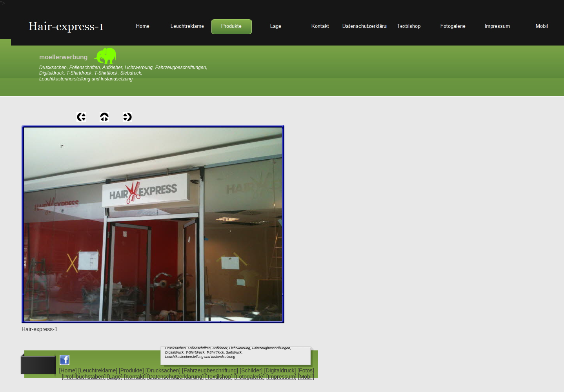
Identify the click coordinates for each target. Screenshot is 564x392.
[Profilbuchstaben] (84, 377)
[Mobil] (306, 377)
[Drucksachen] (163, 370)
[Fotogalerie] (249, 377)
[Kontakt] (135, 377)
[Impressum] (281, 377)
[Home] (68, 370)
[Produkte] (131, 370)
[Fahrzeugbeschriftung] (210, 370)
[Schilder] (251, 370)
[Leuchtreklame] (98, 370)
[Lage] (115, 377)
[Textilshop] (219, 377)
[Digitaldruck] (280, 370)
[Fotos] (306, 370)
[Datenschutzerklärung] (175, 377)
